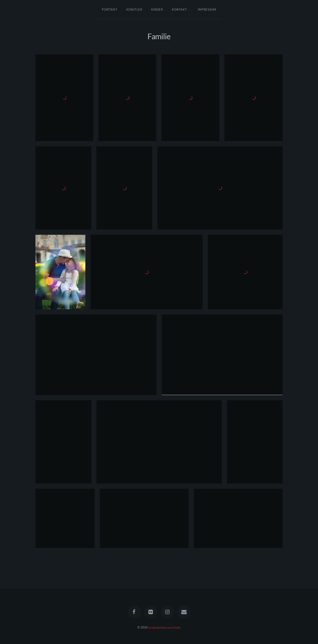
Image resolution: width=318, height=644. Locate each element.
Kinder (157, 9)
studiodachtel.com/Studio (165, 627)
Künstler (134, 9)
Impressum (207, 9)
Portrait (110, 9)
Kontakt (179, 9)
